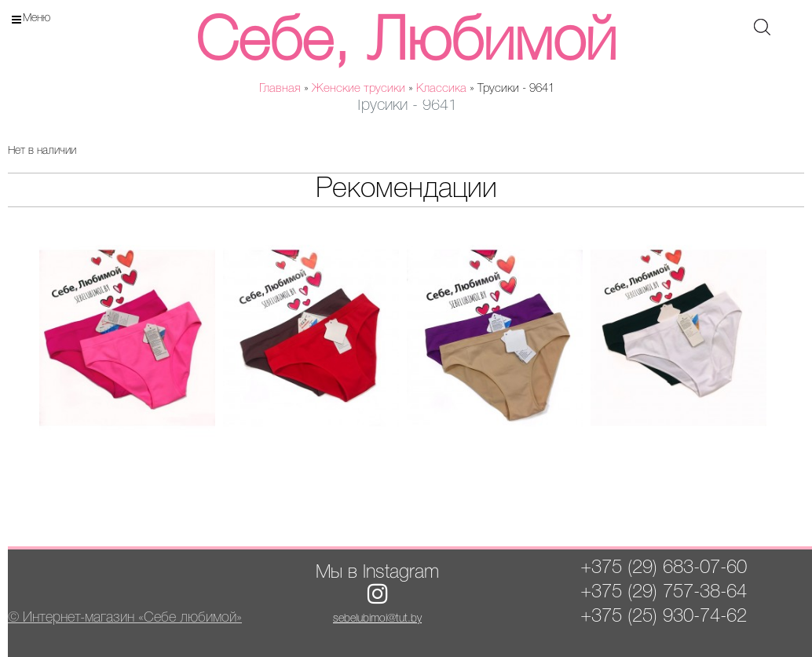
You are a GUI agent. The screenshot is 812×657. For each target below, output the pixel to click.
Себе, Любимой (406, 44)
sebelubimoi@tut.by (377, 619)
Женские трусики (358, 89)
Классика (441, 89)
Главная (280, 89)
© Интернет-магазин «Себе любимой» (125, 618)
